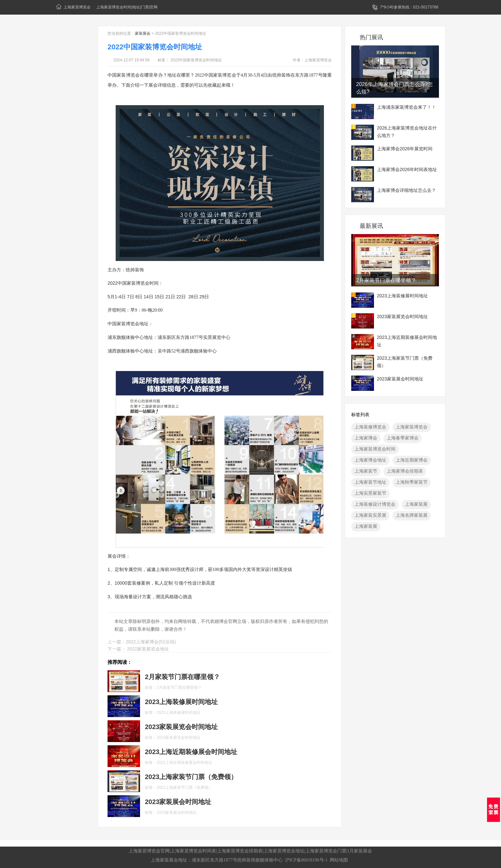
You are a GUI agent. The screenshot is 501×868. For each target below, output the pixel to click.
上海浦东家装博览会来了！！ (406, 107)
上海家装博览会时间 (375, 449)
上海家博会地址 (370, 460)
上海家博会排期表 (405, 471)
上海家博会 (366, 438)
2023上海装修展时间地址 (402, 296)
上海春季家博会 (403, 438)
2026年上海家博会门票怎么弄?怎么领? (395, 88)
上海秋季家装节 (412, 482)
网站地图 (339, 860)
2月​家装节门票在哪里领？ (386, 280)
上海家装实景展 (370, 515)
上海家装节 (366, 471)
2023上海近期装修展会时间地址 (407, 341)
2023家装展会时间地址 (400, 379)
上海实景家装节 (370, 493)
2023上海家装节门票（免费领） (405, 362)
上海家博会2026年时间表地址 (407, 169)
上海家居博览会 (73, 7)
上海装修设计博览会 (375, 504)
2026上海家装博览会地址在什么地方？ (407, 132)
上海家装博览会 (412, 427)
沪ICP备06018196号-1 (306, 860)
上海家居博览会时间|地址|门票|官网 (127, 7)
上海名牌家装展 (412, 515)
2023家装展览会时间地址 (402, 316)
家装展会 (143, 33)
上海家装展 (416, 504)
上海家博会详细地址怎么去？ (406, 190)
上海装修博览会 (370, 427)
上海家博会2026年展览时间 (405, 149)
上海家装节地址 (370, 482)
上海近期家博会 (412, 460)
